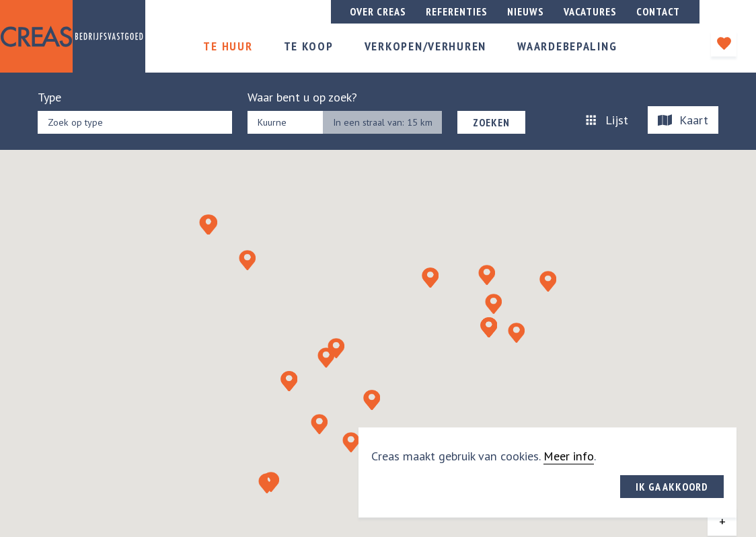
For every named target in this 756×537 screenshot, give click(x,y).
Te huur (228, 46)
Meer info (569, 456)
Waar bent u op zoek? (302, 97)
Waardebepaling (567, 46)
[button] (289, 381)
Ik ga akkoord (672, 487)
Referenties (457, 11)
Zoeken (491, 122)
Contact (658, 11)
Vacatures (590, 11)
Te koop (309, 46)
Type (49, 97)
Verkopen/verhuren (425, 46)
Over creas (378, 11)
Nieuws (526, 11)
